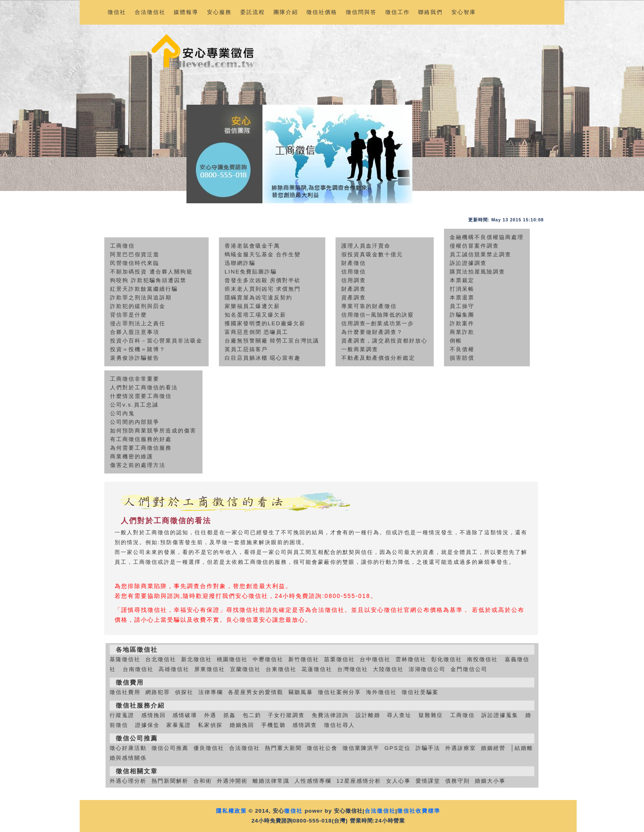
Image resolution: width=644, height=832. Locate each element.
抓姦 (230, 715)
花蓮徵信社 (317, 669)
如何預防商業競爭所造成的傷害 (153, 431)
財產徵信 (354, 263)
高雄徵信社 (174, 669)
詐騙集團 (462, 315)
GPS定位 (398, 748)
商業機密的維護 (132, 456)
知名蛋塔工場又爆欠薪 (255, 315)
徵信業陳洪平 (361, 748)
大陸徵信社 (388, 669)
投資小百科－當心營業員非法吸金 (156, 341)
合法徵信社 (150, 12)
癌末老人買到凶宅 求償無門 (263, 289)
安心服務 (219, 12)
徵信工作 (398, 12)
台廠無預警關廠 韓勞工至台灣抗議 (272, 341)
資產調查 (354, 298)
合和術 (203, 781)
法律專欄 (211, 692)
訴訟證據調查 (468, 263)
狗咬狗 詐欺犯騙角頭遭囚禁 (148, 280)
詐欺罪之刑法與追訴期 (141, 298)
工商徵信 (122, 246)
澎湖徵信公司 (427, 669)
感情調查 (305, 725)
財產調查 (354, 289)
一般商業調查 (360, 349)
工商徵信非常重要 (135, 379)
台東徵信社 (281, 669)
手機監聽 (274, 725)
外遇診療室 (461, 748)
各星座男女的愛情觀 (256, 692)
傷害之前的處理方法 (138, 465)
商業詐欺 (462, 332)
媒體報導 (186, 12)
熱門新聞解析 (170, 781)
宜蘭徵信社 (245, 669)
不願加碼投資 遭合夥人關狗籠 (151, 272)
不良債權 (462, 349)
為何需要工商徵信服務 (141, 448)
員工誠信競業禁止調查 (481, 254)
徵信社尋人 (339, 725)
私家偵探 (210, 725)
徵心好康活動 (128, 748)
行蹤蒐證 (122, 715)
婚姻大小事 (490, 781)
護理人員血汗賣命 (366, 246)
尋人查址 (399, 715)
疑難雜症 (431, 715)
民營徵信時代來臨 (135, 263)
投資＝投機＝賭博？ (138, 349)
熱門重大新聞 (283, 748)
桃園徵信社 (232, 659)
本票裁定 (462, 280)
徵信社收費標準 (419, 811)
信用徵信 (354, 272)
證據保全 (147, 725)
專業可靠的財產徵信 (369, 306)
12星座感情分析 (359, 781)
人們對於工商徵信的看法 (144, 387)
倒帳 (456, 341)
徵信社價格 (322, 12)
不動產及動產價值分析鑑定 (378, 358)
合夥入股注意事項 (135, 332)
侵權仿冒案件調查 (474, 246)
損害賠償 (462, 358)
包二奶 (252, 715)
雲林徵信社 (411, 659)
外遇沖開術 (232, 781)
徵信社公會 (322, 748)
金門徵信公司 (469, 669)
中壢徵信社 (268, 659)
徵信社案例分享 (339, 692)
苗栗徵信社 (339, 659)
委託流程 (253, 12)
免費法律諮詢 (330, 715)
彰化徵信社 (447, 659)
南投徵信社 (482, 659)
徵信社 (117, 12)
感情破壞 (185, 715)
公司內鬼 (122, 413)
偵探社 (184, 692)
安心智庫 (464, 12)
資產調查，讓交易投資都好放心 (384, 341)
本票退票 (462, 298)
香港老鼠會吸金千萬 (252, 246)
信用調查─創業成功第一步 (377, 323)
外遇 (210, 715)
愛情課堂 (428, 781)
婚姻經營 (493, 748)
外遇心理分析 (128, 781)
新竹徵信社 (304, 659)
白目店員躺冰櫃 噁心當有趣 (263, 358)
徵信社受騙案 (420, 692)
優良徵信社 (209, 748)
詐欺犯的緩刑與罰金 (138, 306)
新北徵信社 (197, 659)
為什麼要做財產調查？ (372, 332)
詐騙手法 (428, 748)
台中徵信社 (375, 659)
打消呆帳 (462, 289)
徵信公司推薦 (170, 748)
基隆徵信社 (125, 659)
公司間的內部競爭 (135, 422)
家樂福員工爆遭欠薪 (252, 306)
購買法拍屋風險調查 (477, 272)
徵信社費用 (125, 692)
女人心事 (398, 781)
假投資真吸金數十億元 (372, 254)
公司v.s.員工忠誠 (134, 405)
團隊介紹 (286, 12)
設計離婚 (368, 715)
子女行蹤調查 (286, 715)
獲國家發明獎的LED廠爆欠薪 (265, 323)
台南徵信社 (138, 669)
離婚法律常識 (271, 781)
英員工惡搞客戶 (246, 349)
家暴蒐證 (179, 725)
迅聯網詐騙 (240, 263)
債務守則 (458, 781)
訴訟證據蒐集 (500, 715)
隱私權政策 (231, 811)
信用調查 (354, 280)
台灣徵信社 (353, 669)
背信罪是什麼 (129, 315)
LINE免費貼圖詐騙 (251, 272)
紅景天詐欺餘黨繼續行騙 (144, 289)
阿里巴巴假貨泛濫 (135, 254)
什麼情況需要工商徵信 (141, 396)
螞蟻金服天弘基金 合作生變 (263, 254)
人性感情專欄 (313, 781)
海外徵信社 (381, 692)
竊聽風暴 (301, 692)
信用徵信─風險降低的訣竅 (377, 315)
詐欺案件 (462, 323)
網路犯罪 (158, 692)
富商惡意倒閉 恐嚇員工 (257, 332)
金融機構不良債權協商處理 (487, 237)
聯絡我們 (430, 12)
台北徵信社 (161, 659)
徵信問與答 (361, 12)
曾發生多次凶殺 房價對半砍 (263, 280)
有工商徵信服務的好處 (141, 439)
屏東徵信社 (210, 669)
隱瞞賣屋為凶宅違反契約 (259, 298)
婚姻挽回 (242, 725)
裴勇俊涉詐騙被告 (135, 358)
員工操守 (462, 306)
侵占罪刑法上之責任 (138, 323)
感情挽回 (154, 715)
